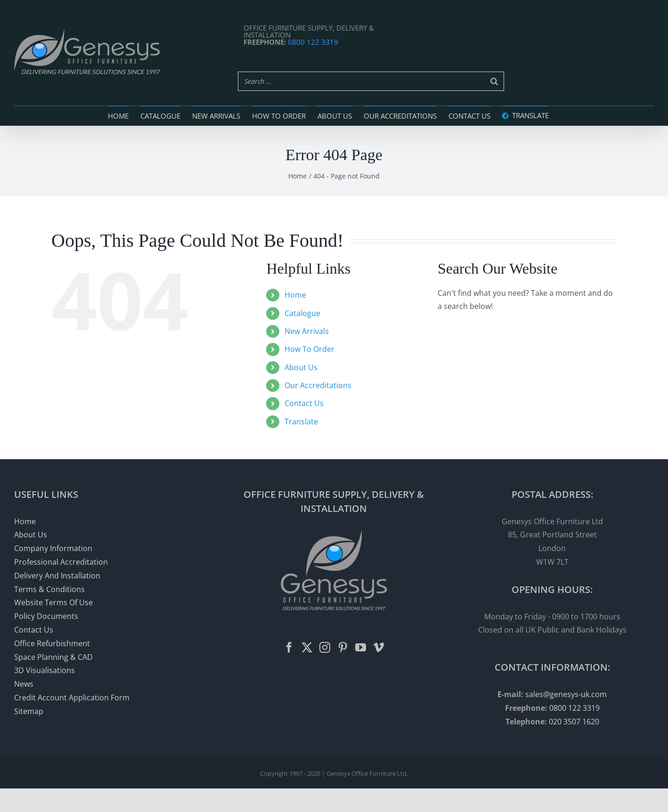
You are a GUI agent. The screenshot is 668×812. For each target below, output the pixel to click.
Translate (301, 422)
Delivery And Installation (57, 576)
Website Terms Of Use (53, 602)
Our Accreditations (318, 385)
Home (295, 295)
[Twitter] (307, 647)
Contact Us (304, 403)
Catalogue (302, 313)
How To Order (310, 349)
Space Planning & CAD (53, 657)
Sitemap (29, 711)
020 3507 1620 (574, 722)
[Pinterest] (343, 647)
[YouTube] (361, 647)
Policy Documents (46, 616)
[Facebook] (289, 647)
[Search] (494, 81)
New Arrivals (307, 331)
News (24, 684)
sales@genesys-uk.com (566, 694)
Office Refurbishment (52, 643)
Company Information (53, 548)
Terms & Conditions (49, 589)
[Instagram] (325, 647)
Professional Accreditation (61, 562)
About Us (301, 367)
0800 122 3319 (313, 42)
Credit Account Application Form (72, 698)
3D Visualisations (45, 670)
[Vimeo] (379, 647)
